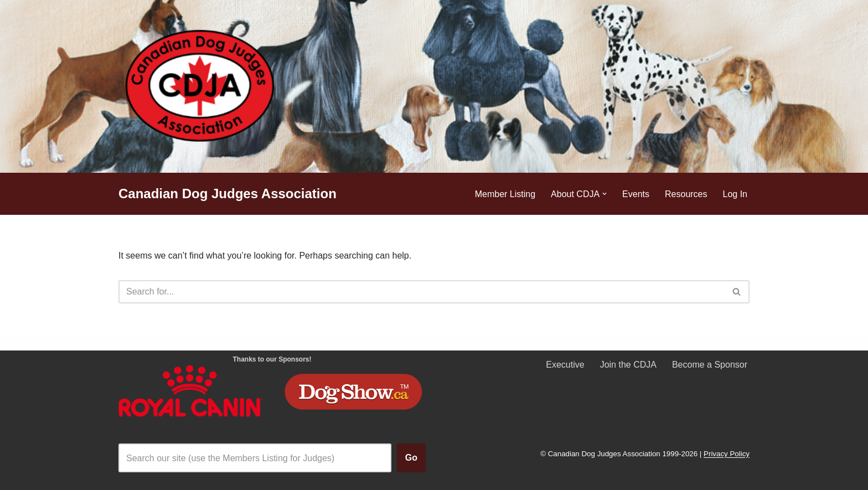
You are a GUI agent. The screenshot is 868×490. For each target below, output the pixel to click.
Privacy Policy (727, 454)
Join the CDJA (628, 365)
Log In (735, 194)
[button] (604, 194)
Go (411, 458)
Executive (565, 365)
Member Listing (505, 194)
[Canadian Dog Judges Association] (228, 194)
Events (636, 194)
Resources (686, 194)
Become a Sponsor (710, 365)
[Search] (422, 292)
